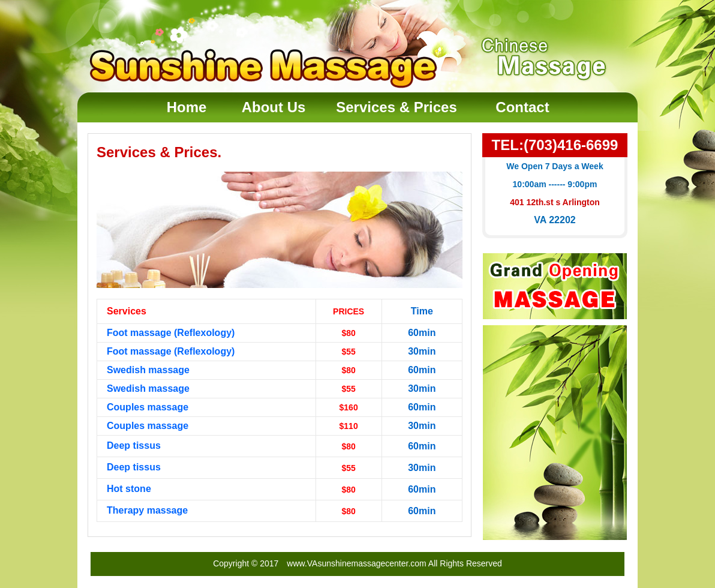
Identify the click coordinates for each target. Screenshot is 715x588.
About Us (274, 107)
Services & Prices (396, 107)
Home (187, 107)
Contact (522, 107)
